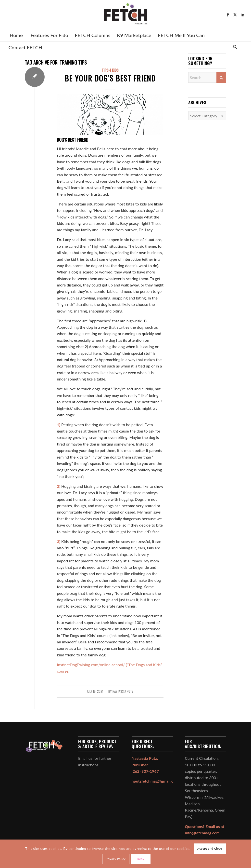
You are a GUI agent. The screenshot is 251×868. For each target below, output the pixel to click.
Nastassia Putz (123, 691)
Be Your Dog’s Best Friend (110, 78)
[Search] (235, 47)
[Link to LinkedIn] (242, 14)
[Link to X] (235, 14)
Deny (141, 859)
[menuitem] (16, 35)
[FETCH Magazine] (125, 14)
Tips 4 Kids (110, 70)
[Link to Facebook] (228, 14)
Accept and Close (210, 848)
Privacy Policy (116, 859)
